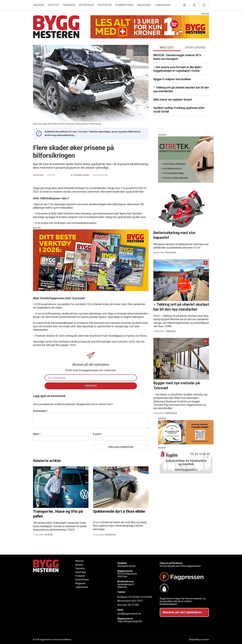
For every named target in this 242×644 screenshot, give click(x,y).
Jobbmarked (163, 5)
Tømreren (69, 5)
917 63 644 (134, 597)
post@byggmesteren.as (129, 614)
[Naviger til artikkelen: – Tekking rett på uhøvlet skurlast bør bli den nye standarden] (181, 280)
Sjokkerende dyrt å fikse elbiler (119, 511)
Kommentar (41, 411)
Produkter (105, 5)
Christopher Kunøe (81, 175)
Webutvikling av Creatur (199, 640)
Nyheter (53, 5)
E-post (98, 434)
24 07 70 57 (137, 601)
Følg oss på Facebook (171, 563)
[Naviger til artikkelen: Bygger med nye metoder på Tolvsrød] (181, 359)
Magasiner (144, 5)
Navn (37, 434)
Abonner (39, 5)
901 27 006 (133, 605)
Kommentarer (124, 5)
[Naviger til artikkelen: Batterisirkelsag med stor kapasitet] (181, 208)
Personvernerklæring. (62, 640)
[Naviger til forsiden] (56, 27)
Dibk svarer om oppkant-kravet (173, 99)
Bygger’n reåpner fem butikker (172, 79)
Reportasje (86, 5)
